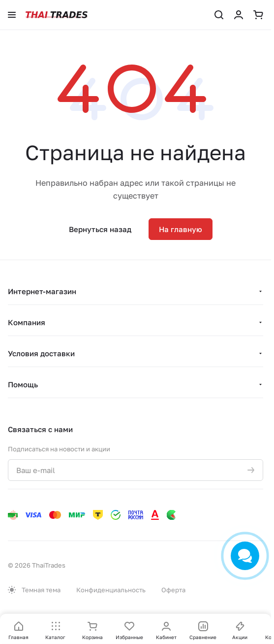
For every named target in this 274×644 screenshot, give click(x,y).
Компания (27, 322)
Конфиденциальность (111, 590)
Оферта (173, 590)
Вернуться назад (100, 229)
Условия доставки (41, 353)
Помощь (23, 384)
